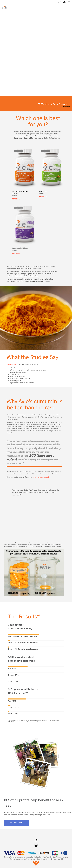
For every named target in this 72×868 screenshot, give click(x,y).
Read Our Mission (16, 823)
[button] (59, 2)
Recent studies (11, 364)
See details (67, 107)
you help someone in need (40, 477)
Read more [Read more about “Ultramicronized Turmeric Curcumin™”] (17, 199)
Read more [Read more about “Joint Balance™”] (44, 196)
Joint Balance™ (44, 190)
